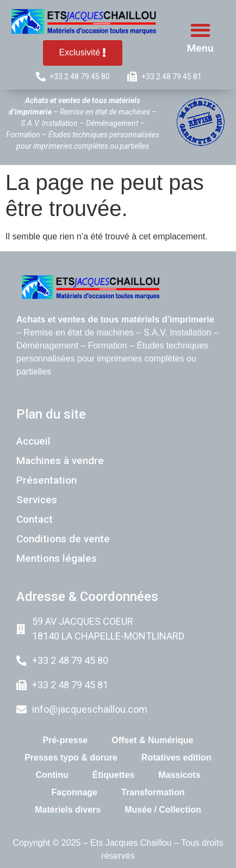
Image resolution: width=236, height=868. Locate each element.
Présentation (46, 480)
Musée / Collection (163, 810)
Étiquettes (113, 775)
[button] (201, 30)
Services (37, 500)
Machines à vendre (60, 461)
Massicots (179, 775)
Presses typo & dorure (71, 758)
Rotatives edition (176, 758)
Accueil (33, 441)
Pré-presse (66, 740)
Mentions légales (57, 558)
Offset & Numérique (152, 740)
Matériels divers (68, 810)
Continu (52, 775)
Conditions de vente (63, 539)
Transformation (153, 792)
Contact (35, 519)
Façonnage (74, 792)
